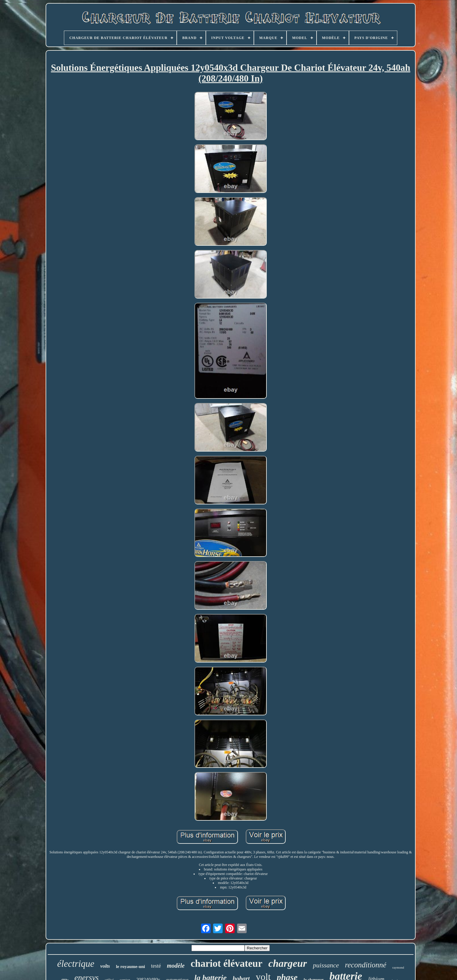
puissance (326, 965)
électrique (76, 964)
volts (105, 966)
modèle (176, 966)
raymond (398, 967)
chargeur (287, 963)
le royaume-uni (130, 966)
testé (156, 966)
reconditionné (366, 965)
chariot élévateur (226, 963)
